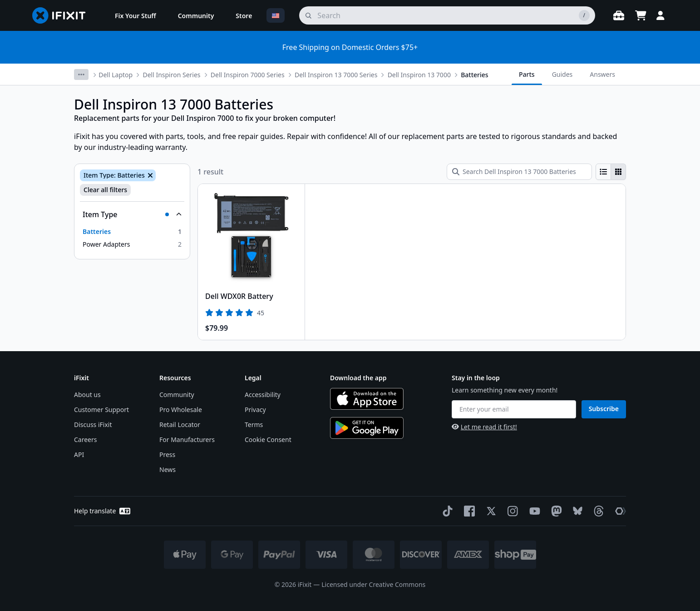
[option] (132, 232)
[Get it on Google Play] (367, 428)
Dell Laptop (116, 75)
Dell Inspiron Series (171, 75)
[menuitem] (136, 15)
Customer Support (101, 410)
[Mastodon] (555, 511)
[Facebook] (468, 511)
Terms (254, 425)
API (79, 455)
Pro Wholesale (181, 410)
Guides (562, 74)
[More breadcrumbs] (81, 75)
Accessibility (263, 395)
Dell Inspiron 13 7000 (419, 75)
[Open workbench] (619, 15)
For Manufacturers (187, 440)
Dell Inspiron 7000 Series (248, 75)
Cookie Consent (268, 440)
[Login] (661, 15)
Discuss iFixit (93, 425)
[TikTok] (446, 511)
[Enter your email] (514, 409)
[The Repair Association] (619, 511)
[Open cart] (641, 15)
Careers (85, 440)
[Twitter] (489, 511)
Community (177, 395)
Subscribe (604, 409)
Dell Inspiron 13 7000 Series (336, 75)
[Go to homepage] (63, 15)
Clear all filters (105, 190)
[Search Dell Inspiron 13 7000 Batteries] (519, 172)
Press (167, 455)
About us (87, 395)
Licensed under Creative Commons (373, 584)
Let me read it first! (484, 427)
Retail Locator (180, 425)
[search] (447, 15)
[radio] (603, 172)
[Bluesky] (576, 511)
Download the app (358, 378)
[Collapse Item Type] (132, 214)
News (168, 469)
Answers (602, 74)
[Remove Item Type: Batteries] (149, 175)
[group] (611, 172)
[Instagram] (511, 511)
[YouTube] (533, 511)
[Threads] (597, 511)
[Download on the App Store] (367, 399)
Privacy (255, 410)
